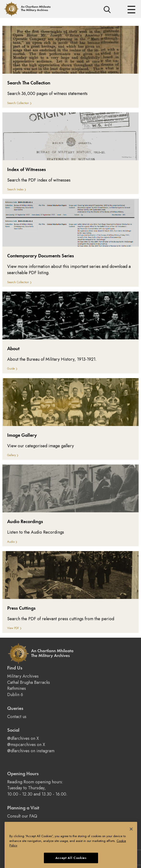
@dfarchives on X (23, 738)
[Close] (131, 833)
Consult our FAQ (22, 816)
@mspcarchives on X (26, 745)
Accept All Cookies (71, 862)
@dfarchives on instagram (31, 751)
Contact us (17, 717)
